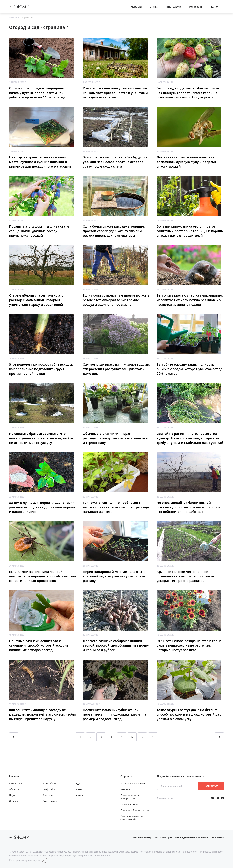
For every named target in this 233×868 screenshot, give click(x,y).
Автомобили (49, 784)
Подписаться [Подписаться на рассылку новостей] (211, 786)
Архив (79, 795)
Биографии (174, 7)
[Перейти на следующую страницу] (219, 737)
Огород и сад (27, 17)
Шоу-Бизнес (16, 784)
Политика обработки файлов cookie (132, 818)
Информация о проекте (133, 784)
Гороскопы (196, 7)
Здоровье (48, 795)
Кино (214, 7)
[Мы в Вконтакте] (213, 798)
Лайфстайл (49, 789)
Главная (13, 17)
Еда (78, 784)
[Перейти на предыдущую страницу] (14, 737)
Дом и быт (15, 801)
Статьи (154, 7)
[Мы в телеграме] (217, 798)
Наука (12, 795)
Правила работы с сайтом (135, 810)
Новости (136, 7)
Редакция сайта (129, 804)
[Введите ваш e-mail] (178, 786)
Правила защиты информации (130, 797)
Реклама (125, 789)
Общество (15, 789)
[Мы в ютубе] (222, 798)
